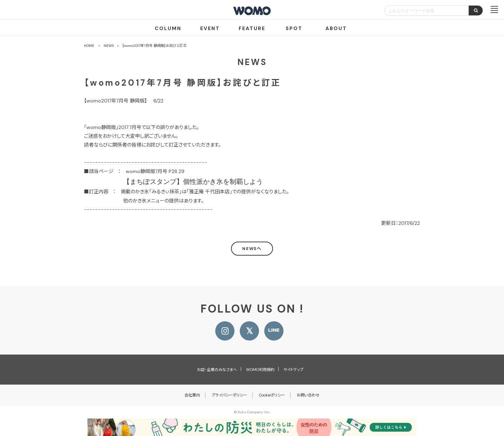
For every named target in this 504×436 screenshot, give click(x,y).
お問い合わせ (308, 395)
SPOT (294, 28)
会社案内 (192, 395)
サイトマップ (293, 370)
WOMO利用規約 (260, 370)
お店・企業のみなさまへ (217, 370)
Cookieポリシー (272, 395)
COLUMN (168, 28)
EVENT (210, 28)
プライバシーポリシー (229, 395)
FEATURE (252, 28)
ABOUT (336, 28)
